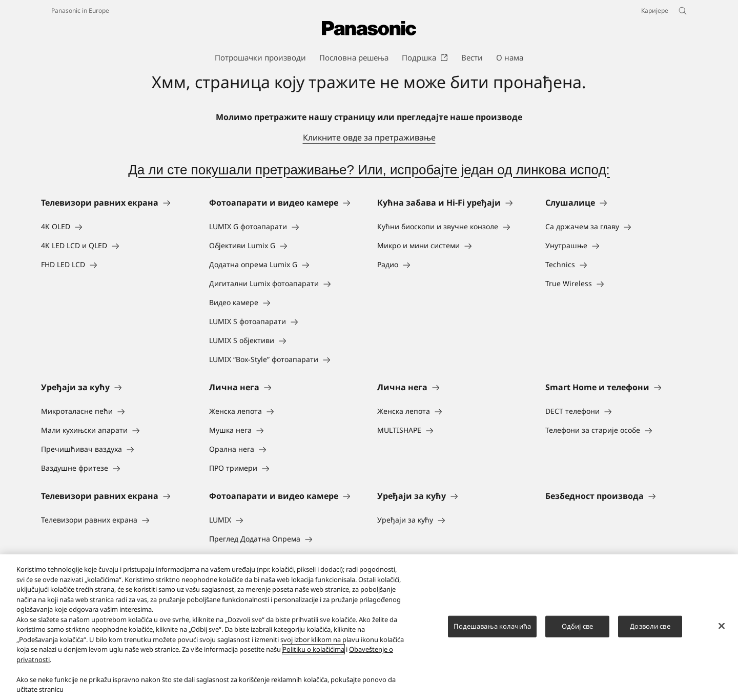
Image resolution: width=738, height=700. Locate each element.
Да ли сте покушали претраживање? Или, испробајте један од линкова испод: (369, 170)
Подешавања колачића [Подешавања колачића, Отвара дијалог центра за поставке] (492, 626)
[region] (369, 627)
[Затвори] (722, 626)
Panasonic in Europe (80, 11)
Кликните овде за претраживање (369, 137)
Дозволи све (650, 626)
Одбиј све (577, 626)
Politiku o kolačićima (313, 649)
